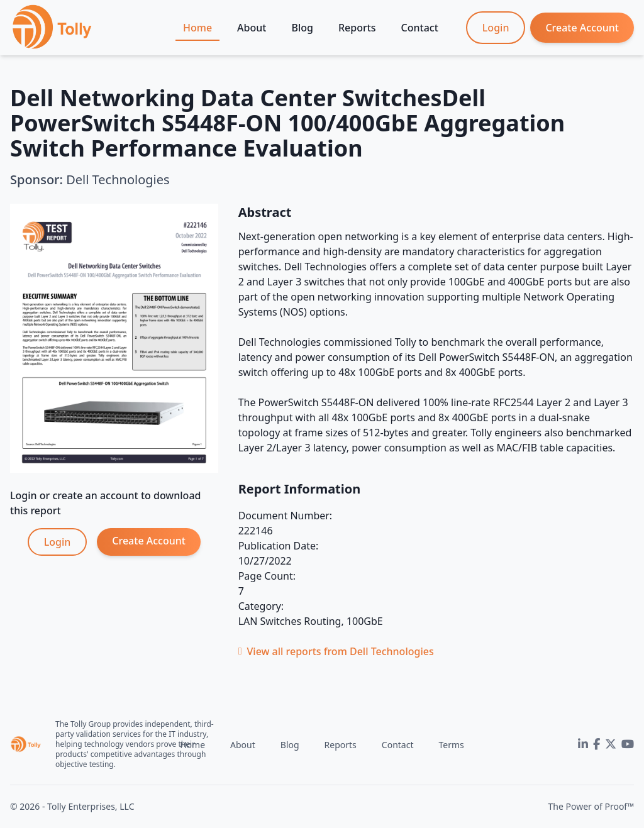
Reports (357, 28)
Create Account (582, 28)
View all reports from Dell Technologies (336, 651)
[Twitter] (611, 744)
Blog (302, 28)
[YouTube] (628, 744)
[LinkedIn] (583, 744)
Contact (420, 28)
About (252, 28)
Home (197, 28)
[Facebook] (597, 744)
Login (496, 28)
